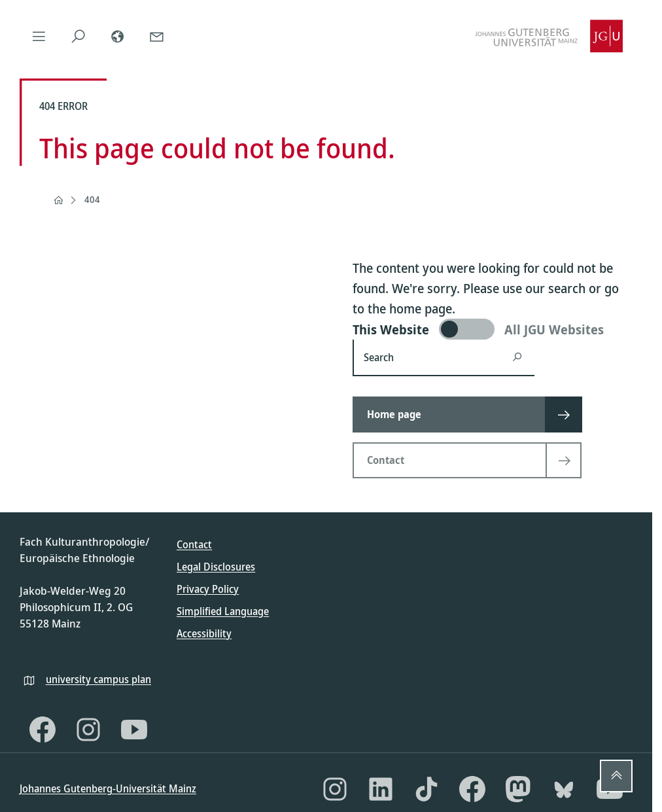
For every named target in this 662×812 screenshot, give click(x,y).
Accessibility (204, 633)
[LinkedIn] (381, 789)
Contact (194, 544)
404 (92, 199)
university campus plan (98, 679)
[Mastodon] (518, 789)
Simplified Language (223, 611)
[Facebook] (43, 730)
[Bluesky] (564, 789)
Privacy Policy (208, 589)
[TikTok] (427, 789)
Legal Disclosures (216, 567)
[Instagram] (88, 730)
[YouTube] (134, 730)
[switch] (493, 329)
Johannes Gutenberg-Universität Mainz (108, 788)
